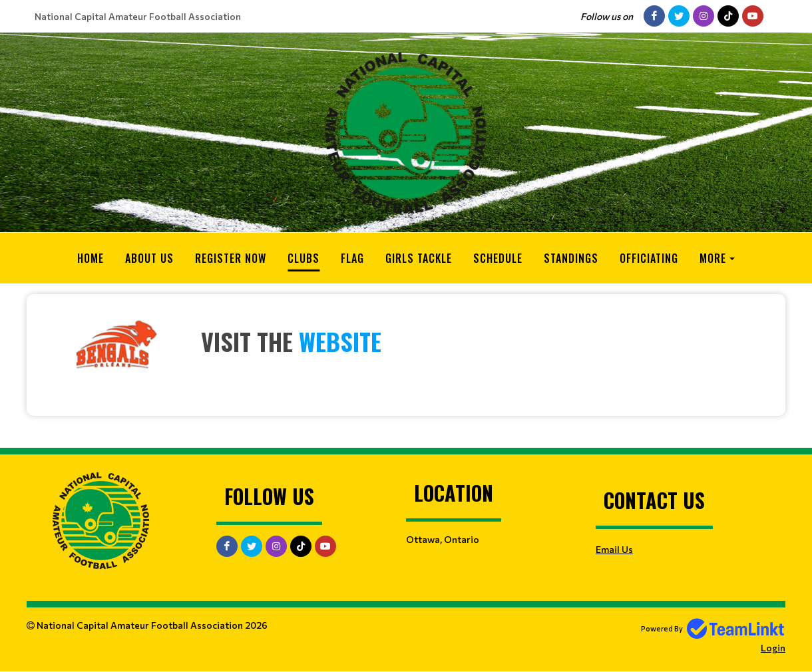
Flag (352, 258)
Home (91, 258)
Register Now (231, 258)
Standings (571, 258)
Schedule (498, 258)
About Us (149, 258)
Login (773, 648)
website (340, 341)
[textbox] (406, 345)
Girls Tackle (419, 258)
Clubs (304, 258)
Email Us (614, 549)
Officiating (649, 258)
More (713, 258)
